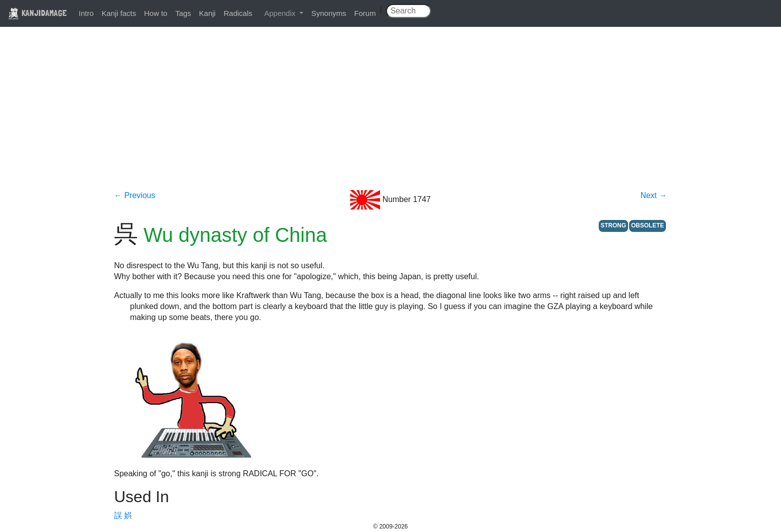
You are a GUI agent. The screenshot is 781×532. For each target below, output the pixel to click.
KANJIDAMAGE (37, 13)
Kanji (207, 13)
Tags (183, 13)
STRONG (613, 225)
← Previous (135, 195)
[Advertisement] (390, 115)
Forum (365, 13)
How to (156, 13)
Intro (86, 13)
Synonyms (329, 13)
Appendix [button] (281, 13)
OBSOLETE (648, 225)
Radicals (238, 13)
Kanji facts (119, 13)
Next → (654, 195)
